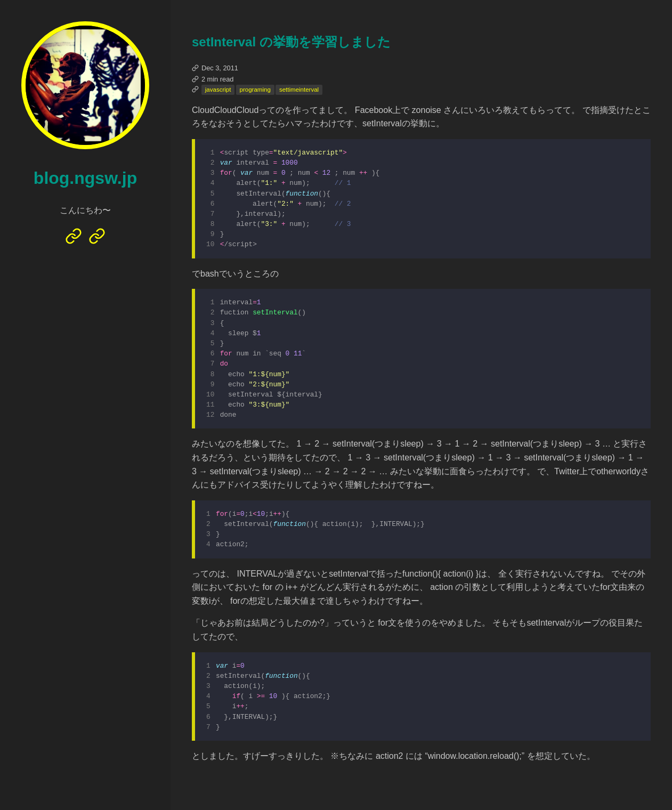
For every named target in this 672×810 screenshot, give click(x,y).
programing (255, 90)
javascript (218, 90)
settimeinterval (299, 90)
